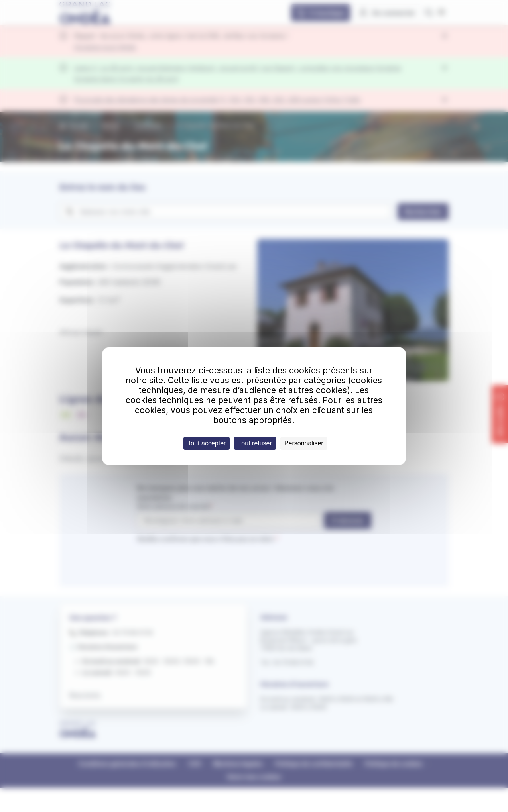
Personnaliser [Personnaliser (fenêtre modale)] (304, 443)
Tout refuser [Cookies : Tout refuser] (255, 443)
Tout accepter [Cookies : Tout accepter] (207, 443)
